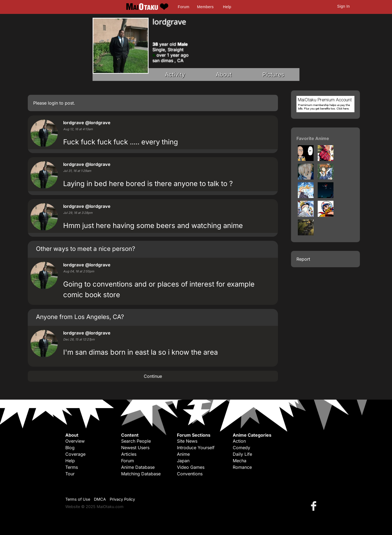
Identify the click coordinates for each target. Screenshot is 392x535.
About (224, 75)
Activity (175, 75)
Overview (75, 441)
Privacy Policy (122, 499)
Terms (72, 467)
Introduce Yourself (196, 448)
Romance (242, 467)
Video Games (191, 467)
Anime (183, 454)
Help (227, 7)
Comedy (241, 448)
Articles (129, 454)
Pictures (273, 75)
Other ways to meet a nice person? (85, 249)
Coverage (75, 454)
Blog (70, 448)
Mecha (240, 461)
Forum (183, 7)
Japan (183, 461)
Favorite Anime (313, 138)
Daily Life (242, 454)
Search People (136, 441)
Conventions (190, 474)
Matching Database (141, 474)
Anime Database (138, 467)
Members (205, 7)
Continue (153, 376)
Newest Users (135, 448)
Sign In (344, 6)
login (53, 103)
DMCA (100, 499)
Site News (187, 441)
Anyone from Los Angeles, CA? (80, 317)
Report (303, 259)
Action (239, 441)
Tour (70, 474)
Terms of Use (78, 499)
